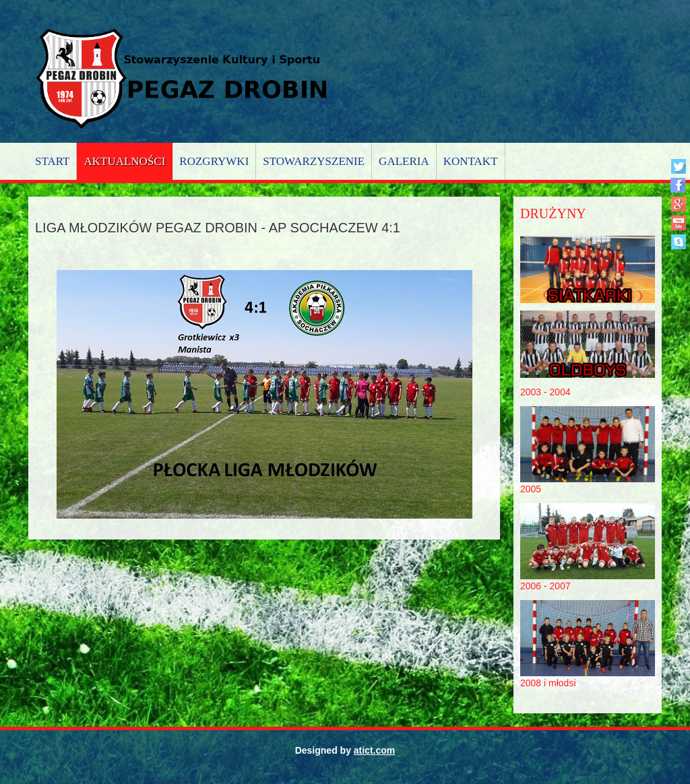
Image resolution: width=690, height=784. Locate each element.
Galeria (404, 161)
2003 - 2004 (545, 392)
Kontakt (471, 161)
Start (52, 161)
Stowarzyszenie (314, 161)
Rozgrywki (214, 161)
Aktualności (124, 161)
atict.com (374, 750)
